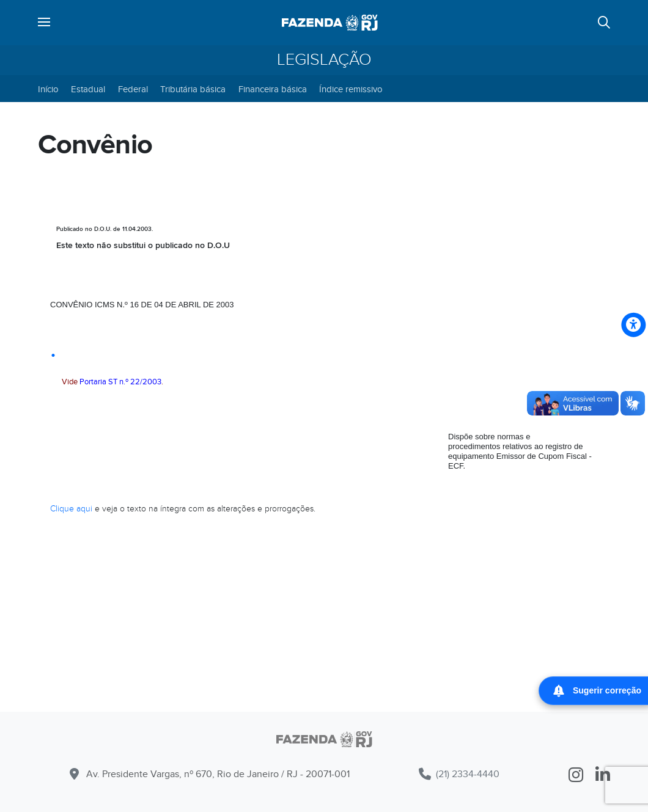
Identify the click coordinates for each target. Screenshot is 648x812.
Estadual (88, 89)
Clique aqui (71, 509)
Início (48, 89)
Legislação (324, 60)
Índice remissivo (351, 89)
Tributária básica (193, 89)
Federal (133, 89)
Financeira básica (273, 89)
